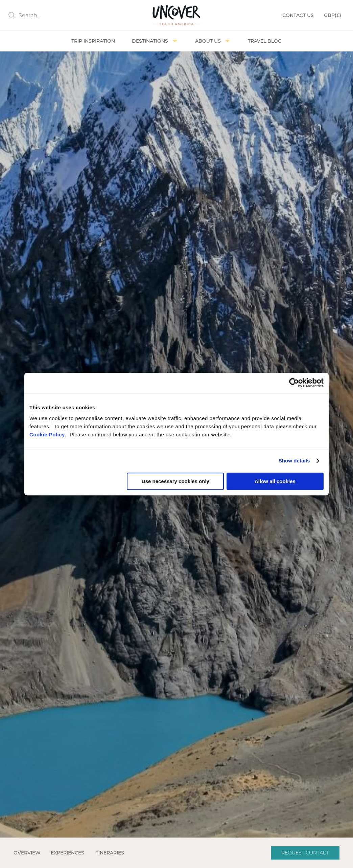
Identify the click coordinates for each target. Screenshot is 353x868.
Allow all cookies (275, 481)
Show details (294, 461)
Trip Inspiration (93, 41)
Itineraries (109, 853)
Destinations (155, 41)
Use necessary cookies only (175, 481)
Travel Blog (265, 41)
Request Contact (305, 853)
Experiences (67, 853)
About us (213, 41)
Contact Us (298, 15)
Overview (27, 853)
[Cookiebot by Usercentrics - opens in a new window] (294, 383)
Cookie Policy (47, 435)
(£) (333, 15)
